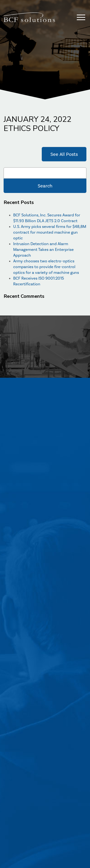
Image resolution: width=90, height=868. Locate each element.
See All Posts (64, 154)
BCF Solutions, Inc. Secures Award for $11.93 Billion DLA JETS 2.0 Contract (47, 218)
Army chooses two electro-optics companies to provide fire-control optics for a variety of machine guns (46, 267)
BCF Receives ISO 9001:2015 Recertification (39, 281)
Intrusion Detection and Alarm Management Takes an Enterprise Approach (43, 249)
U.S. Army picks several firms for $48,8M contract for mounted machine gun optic (50, 232)
